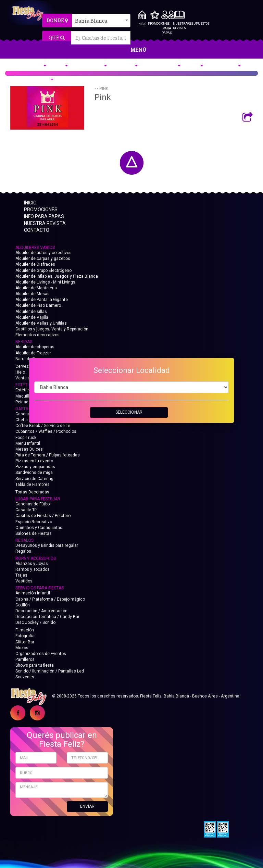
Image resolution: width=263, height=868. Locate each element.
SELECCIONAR (129, 412)
